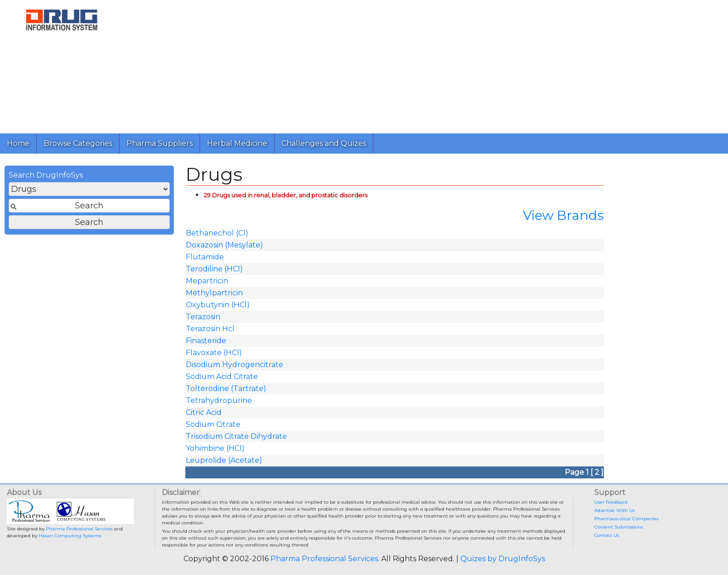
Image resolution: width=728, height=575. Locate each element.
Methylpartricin (214, 293)
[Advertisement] (399, 64)
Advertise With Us (614, 510)
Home (18, 143)
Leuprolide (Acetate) (224, 460)
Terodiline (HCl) (214, 269)
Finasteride (206, 341)
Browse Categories (78, 143)
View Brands (563, 215)
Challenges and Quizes (324, 143)
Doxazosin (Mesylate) (224, 245)
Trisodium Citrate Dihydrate (236, 436)
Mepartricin (207, 281)
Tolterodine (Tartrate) (226, 388)
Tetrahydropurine (219, 400)
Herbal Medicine (237, 143)
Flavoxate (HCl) (214, 353)
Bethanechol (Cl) (217, 233)
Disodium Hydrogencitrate (235, 365)
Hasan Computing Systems (70, 536)
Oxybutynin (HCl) (218, 305)
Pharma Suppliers (160, 143)
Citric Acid (204, 412)
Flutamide (205, 257)
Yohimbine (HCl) (215, 448)
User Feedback (611, 502)
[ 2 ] (597, 472)
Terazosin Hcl (210, 329)
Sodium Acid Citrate (222, 377)
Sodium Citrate (213, 424)
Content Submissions (619, 527)
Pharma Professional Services (79, 529)
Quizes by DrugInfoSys (503, 559)
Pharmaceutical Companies (626, 519)
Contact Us (607, 535)
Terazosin (203, 317)
